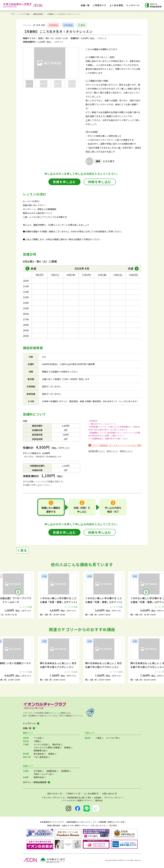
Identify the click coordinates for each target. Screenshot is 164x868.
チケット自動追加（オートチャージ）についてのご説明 (117, 445)
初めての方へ (53, 794)
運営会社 (99, 800)
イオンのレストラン (99, 825)
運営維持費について (97, 451)
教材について (112, 451)
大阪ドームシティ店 (43, 774)
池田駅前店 (51, 771)
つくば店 (38, 738)
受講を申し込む (64, 182)
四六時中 (113, 825)
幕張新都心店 (40, 750)
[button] (18, 592)
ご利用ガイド (72, 794)
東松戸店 (56, 744)
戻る (24, 550)
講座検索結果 (38, 14)
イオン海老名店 (41, 757)
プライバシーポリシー (113, 798)
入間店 (37, 741)
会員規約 (98, 798)
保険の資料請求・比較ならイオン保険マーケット (67, 825)
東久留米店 (39, 754)
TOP (13, 14)
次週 (131, 268)
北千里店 (38, 771)
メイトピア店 (112, 738)
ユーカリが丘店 (24, 14)
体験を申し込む (100, 182)
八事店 (99, 738)
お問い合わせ (108, 794)
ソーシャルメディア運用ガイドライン (77, 800)
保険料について (126, 451)
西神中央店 (39, 777)
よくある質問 (90, 794)
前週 (34, 268)
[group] (59, 595)
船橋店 (67, 747)
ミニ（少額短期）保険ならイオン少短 (109, 822)
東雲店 (51, 754)
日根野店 (65, 771)
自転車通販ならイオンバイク (78, 822)
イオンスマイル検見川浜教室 (47, 747)
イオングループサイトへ (52, 798)
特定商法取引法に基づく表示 (79, 798)
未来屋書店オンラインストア (52, 822)
